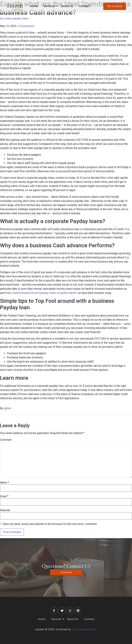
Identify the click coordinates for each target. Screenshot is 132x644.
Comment (6, 440)
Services (50, 6)
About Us (67, 6)
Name (4, 483)
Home (34, 6)
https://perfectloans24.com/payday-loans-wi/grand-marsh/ (41, 293)
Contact (85, 6)
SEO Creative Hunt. (84, 629)
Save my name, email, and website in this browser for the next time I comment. (50, 524)
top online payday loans (14, 18)
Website (5, 510)
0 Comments (27, 26)
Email (4, 496)
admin (7, 408)
